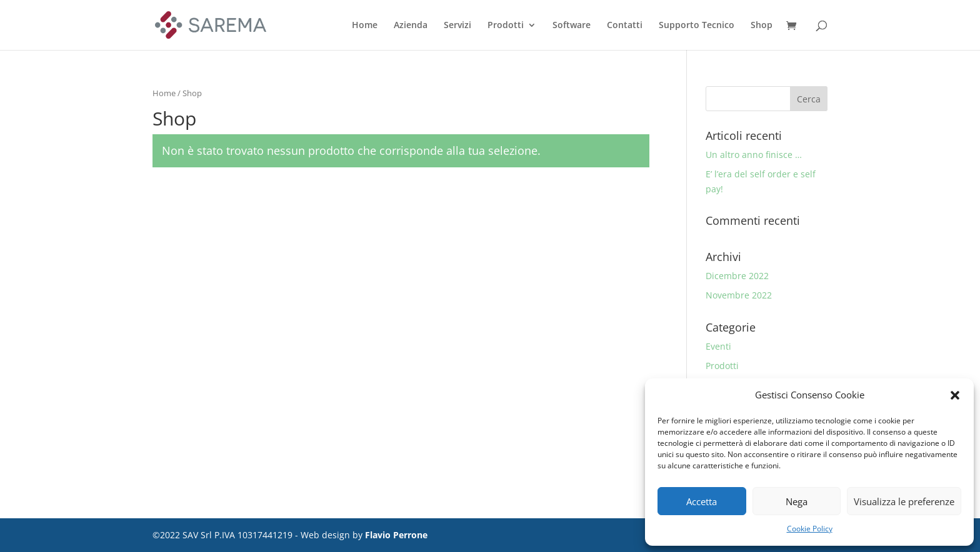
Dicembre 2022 (737, 276)
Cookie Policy (810, 529)
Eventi (718, 346)
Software (572, 26)
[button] (955, 395)
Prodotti (506, 26)
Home (365, 26)
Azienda (411, 26)
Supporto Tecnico (697, 26)
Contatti (625, 26)
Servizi (457, 26)
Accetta (702, 501)
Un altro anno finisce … (754, 155)
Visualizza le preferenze (904, 501)
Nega (797, 501)
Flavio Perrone (396, 535)
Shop (762, 26)
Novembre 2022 (739, 295)
